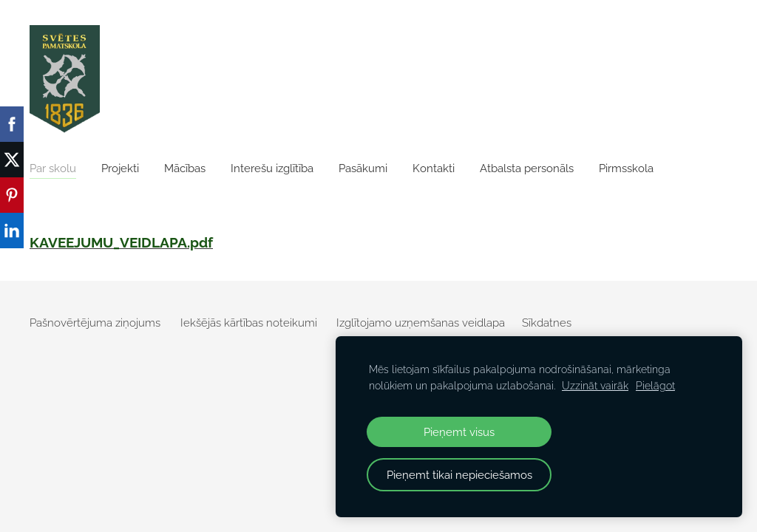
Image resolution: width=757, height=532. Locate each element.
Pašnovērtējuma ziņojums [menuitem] (95, 323)
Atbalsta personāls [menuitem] (527, 168)
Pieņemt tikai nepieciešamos (459, 475)
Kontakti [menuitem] (434, 168)
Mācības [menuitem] (185, 168)
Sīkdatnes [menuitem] (547, 323)
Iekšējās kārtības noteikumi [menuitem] (249, 323)
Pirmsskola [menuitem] (626, 168)
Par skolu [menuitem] (53, 168)
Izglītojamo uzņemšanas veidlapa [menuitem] (421, 323)
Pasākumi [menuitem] (363, 168)
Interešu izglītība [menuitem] (272, 168)
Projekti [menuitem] (120, 168)
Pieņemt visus (459, 432)
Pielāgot (655, 386)
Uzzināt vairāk (595, 386)
